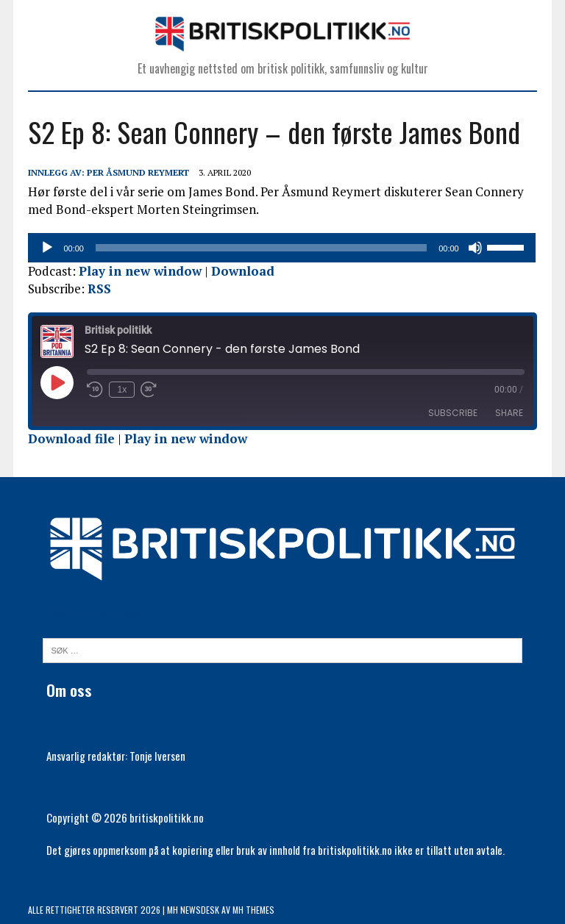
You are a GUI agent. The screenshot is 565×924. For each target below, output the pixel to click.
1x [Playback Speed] (122, 390)
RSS (99, 289)
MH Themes (253, 910)
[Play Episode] (57, 382)
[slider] (262, 248)
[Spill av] (47, 248)
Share (509, 413)
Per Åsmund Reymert (138, 172)
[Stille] (477, 248)
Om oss (69, 690)
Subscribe (453, 413)
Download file (71, 438)
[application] (282, 248)
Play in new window (140, 271)
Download (243, 271)
